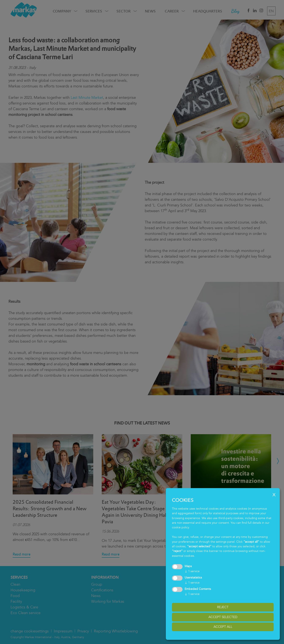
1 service (192, 571)
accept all (223, 627)
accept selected (223, 617)
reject (223, 607)
